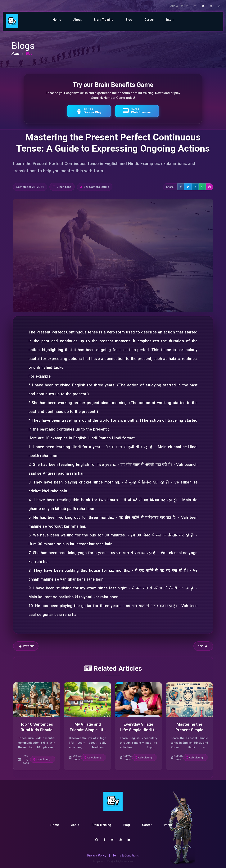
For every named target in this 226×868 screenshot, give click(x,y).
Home (57, 20)
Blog (129, 20)
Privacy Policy (97, 855)
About (77, 20)
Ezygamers (99, 861)
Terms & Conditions (126, 855)
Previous (27, 646)
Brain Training (104, 20)
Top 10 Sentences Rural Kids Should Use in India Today (37, 730)
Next (203, 646)
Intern (170, 20)
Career (149, 20)
